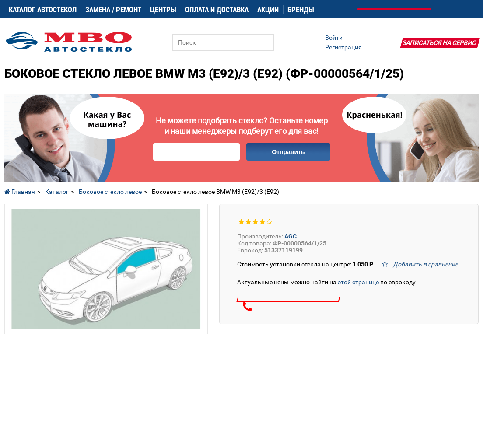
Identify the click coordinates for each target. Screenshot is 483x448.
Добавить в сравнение (425, 264)
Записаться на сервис (439, 43)
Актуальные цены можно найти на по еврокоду (326, 282)
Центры (163, 9)
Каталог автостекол (43, 9)
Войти (334, 38)
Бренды (301, 9)
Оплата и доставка (217, 9)
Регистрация (343, 47)
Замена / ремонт (113, 9)
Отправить (288, 152)
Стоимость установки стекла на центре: (305, 264)
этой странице (358, 282)
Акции (268, 9)
